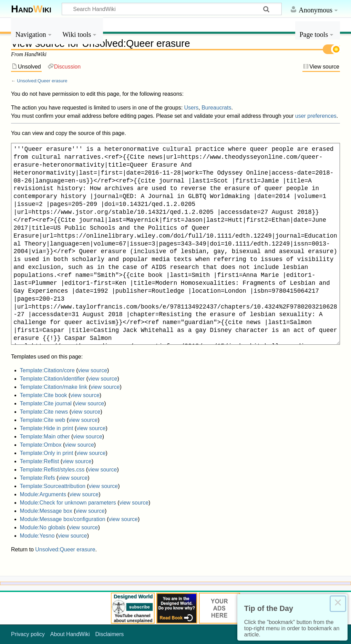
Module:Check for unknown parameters (68, 503)
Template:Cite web (43, 420)
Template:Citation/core (47, 370)
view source (93, 370)
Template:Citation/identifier (53, 379)
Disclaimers (110, 634)
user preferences (316, 116)
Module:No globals (43, 527)
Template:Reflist (40, 461)
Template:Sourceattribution (53, 486)
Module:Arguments (43, 494)
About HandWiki (70, 634)
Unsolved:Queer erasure (42, 81)
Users (192, 108)
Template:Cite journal (46, 403)
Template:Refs (38, 478)
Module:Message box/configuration (63, 519)
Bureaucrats (216, 108)
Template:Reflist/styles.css (52, 470)
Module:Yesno (37, 536)
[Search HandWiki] (172, 9)
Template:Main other (45, 437)
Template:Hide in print (47, 428)
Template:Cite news (44, 412)
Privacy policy (28, 634)
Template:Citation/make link (54, 387)
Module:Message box (46, 511)
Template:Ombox (41, 445)
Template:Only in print (47, 453)
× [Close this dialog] (338, 604)
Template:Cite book (44, 395)
